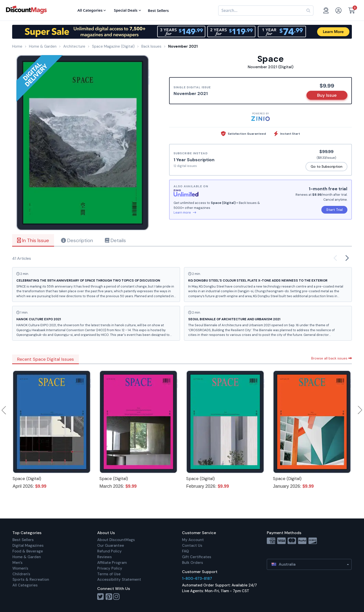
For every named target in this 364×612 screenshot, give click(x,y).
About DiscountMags (116, 540)
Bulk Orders (193, 563)
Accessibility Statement (119, 580)
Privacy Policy (110, 568)
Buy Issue (327, 95)
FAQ (185, 551)
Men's (17, 563)
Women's (20, 568)
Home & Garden (27, 557)
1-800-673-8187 (197, 579)
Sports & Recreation (31, 580)
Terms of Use (109, 574)
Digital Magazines (28, 546)
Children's (21, 574)
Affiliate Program (112, 563)
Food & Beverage (28, 551)
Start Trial (334, 210)
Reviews (105, 557)
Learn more (185, 212)
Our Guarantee (111, 546)
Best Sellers (23, 540)
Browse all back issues (332, 358)
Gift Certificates (197, 557)
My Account (193, 540)
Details (115, 240)
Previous (4, 410)
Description (77, 240)
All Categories (25, 585)
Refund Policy (109, 551)
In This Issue (33, 240)
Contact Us (192, 546)
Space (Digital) (27, 479)
